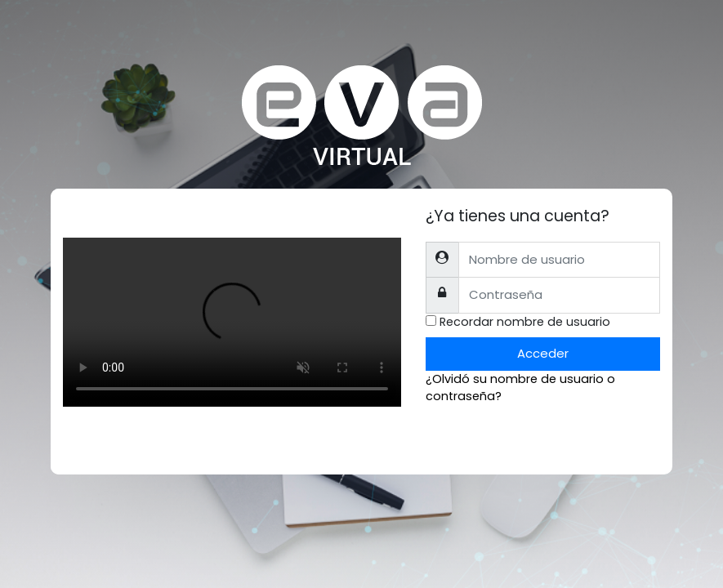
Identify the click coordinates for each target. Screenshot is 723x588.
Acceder (543, 353)
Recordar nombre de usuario (525, 322)
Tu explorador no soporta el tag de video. (232, 322)
